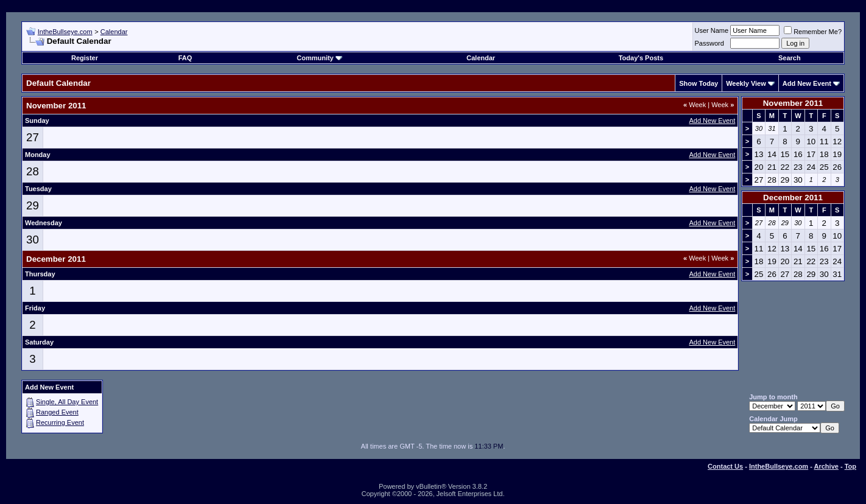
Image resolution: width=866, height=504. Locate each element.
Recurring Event (60, 422)
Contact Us (725, 466)
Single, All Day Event (67, 402)
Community (319, 58)
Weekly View (746, 83)
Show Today (699, 83)
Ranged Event (57, 412)
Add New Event (807, 83)
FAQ (185, 58)
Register (85, 58)
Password (709, 43)
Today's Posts (641, 58)
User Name (712, 30)
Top (850, 466)
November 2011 (793, 103)
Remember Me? (813, 32)
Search (790, 58)
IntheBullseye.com (65, 32)
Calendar (114, 32)
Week (695, 105)
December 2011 (793, 198)
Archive (826, 466)
